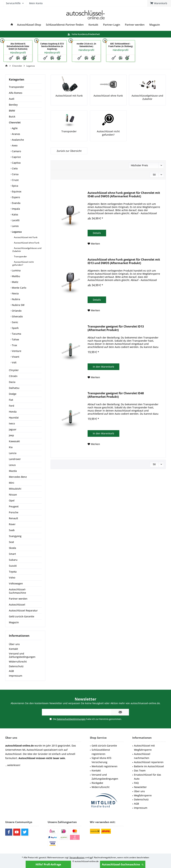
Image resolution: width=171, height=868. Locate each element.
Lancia (13, 453)
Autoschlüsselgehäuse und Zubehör (27, 250)
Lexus (12, 465)
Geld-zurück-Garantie (22, 616)
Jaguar (13, 429)
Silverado (17, 316)
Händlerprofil (18, 53)
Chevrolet (15, 122)
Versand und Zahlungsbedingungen (22, 655)
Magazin (14, 622)
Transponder (16, 87)
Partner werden (18, 599)
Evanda (16, 203)
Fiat (11, 400)
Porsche (14, 512)
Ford (12, 406)
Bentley (13, 105)
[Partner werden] (135, 25)
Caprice (16, 157)
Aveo (14, 145)
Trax (14, 345)
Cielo (14, 168)
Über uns (14, 644)
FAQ (136, 783)
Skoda (12, 548)
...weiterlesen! (13, 765)
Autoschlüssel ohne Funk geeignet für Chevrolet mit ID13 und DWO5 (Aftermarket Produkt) (124, 261)
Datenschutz (16, 666)
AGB (11, 671)
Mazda (13, 471)
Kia (11, 447)
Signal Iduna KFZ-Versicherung (102, 760)
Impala (16, 209)
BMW (12, 111)
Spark (15, 328)
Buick (12, 117)
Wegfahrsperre (143, 795)
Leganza (16, 232)
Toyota (13, 572)
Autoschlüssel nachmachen (142, 756)
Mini (12, 483)
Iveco (12, 423)
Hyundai (14, 418)
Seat (11, 542)
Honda (13, 412)
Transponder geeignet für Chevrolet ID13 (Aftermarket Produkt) (116, 328)
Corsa (15, 174)
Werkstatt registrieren (105, 766)
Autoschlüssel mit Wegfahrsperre (144, 748)
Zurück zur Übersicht (69, 151)
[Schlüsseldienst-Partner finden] (65, 25)
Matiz (15, 282)
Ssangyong (15, 536)
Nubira (16, 299)
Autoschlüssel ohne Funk (26, 243)
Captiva (16, 163)
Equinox (16, 191)
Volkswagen (16, 583)
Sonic (15, 322)
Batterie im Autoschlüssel (149, 766)
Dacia (12, 382)
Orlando (16, 311)
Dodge (13, 394)
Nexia (15, 293)
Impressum (16, 676)
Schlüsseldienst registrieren (101, 752)
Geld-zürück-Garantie (104, 746)
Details (97, 233)
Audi (12, 99)
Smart (12, 554)
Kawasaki (14, 441)
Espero (16, 197)
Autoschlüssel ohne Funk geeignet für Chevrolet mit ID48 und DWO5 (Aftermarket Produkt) (124, 195)
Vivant (15, 357)
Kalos (15, 214)
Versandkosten (77, 857)
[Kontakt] (93, 25)
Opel (12, 500)
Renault (13, 518)
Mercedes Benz (18, 477)
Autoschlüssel (17, 605)
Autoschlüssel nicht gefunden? (23, 263)
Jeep (11, 435)
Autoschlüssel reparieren (149, 762)
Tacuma (16, 334)
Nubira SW (18, 305)
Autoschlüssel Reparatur (23, 610)
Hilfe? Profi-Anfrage (48, 864)
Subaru (13, 560)
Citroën (13, 376)
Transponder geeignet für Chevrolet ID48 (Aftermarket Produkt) (116, 395)
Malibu (16, 276)
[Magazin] (155, 25)
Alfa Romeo (16, 93)
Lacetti (15, 220)
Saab (12, 530)
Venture (16, 351)
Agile (14, 128)
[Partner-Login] (112, 25)
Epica (15, 186)
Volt (14, 362)
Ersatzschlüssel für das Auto (148, 777)
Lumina (16, 270)
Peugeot (14, 506)
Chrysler (14, 370)
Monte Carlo (19, 288)
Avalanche (18, 140)
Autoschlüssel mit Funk (25, 237)
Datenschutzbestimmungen (71, 719)
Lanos (15, 226)
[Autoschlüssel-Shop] (29, 25)
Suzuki (13, 566)
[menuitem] (56, 15)
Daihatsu (14, 388)
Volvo (12, 578)
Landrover (15, 459)
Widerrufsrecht (18, 662)
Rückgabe (97, 783)
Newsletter (140, 787)
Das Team (140, 770)
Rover (12, 524)
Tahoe (15, 339)
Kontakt (13, 649)
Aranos (16, 134)
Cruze (15, 180)
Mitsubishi (15, 489)
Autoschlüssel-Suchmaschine (123, 864)
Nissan (13, 495)
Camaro (16, 151)
